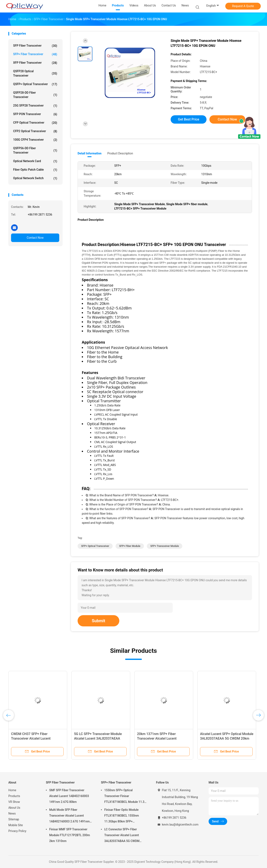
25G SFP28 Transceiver (35, 106)
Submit (98, 621)
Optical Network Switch (35, 178)
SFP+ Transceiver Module (165, 546)
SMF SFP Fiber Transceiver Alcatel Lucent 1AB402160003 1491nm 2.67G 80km (69, 796)
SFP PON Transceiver (35, 114)
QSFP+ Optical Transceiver (35, 84)
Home (12, 790)
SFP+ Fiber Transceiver (35, 54)
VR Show (14, 802)
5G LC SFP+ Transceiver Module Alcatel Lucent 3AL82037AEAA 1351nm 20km (98, 738)
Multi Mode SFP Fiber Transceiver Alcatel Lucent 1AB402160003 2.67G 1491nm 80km (69, 816)
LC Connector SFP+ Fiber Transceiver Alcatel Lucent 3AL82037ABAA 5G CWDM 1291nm (122, 836)
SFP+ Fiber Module (130, 546)
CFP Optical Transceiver (35, 123)
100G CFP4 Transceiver (35, 140)
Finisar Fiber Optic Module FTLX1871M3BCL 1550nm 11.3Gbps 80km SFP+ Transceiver (122, 816)
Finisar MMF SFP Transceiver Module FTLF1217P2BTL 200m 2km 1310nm (70, 835)
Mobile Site (16, 825)
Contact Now (35, 238)
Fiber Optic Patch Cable (35, 170)
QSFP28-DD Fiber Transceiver (35, 95)
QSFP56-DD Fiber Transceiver (35, 150)
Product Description (120, 153)
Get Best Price (189, 119)
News (12, 813)
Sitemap (14, 819)
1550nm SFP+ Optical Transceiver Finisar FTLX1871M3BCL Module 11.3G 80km (125, 797)
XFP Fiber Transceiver (35, 63)
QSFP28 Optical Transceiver (35, 73)
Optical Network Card (35, 161)
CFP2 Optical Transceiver (35, 131)
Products (14, 796)
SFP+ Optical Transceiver (95, 546)
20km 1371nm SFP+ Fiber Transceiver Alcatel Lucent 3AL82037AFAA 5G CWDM (157, 738)
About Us (14, 808)
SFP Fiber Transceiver (35, 46)
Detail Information (89, 153)
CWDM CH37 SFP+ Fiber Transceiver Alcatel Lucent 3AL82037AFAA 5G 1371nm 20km (37, 738)
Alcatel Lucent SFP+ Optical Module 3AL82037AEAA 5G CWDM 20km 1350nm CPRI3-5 (227, 738)
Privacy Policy (17, 831)
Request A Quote (243, 6)
